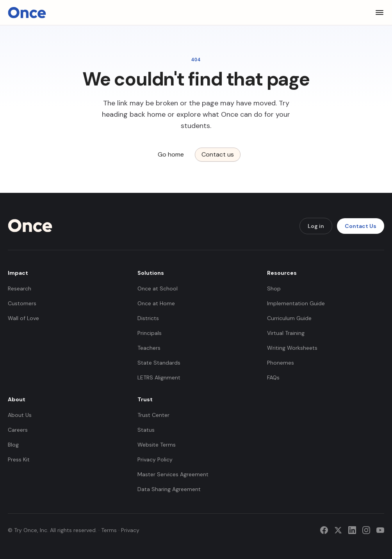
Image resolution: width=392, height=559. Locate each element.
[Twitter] (338, 530)
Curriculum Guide (289, 318)
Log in (316, 226)
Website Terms (157, 445)
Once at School (158, 288)
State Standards (159, 363)
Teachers (149, 348)
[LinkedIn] (352, 530)
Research (20, 288)
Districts (148, 318)
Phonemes (281, 363)
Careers (18, 430)
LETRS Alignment (159, 377)
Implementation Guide (296, 303)
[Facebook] (324, 530)
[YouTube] (380, 530)
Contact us (218, 154)
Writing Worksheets (292, 348)
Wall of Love (23, 318)
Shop (274, 288)
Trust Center (153, 415)
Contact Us (361, 226)
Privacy (130, 530)
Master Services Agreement (173, 474)
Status (146, 430)
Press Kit (19, 459)
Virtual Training (286, 333)
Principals (150, 333)
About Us (20, 415)
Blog (13, 445)
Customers (22, 303)
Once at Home (156, 303)
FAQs (273, 377)
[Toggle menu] (380, 12)
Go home (171, 154)
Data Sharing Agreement (169, 489)
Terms (109, 530)
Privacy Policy (155, 459)
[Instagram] (366, 530)
